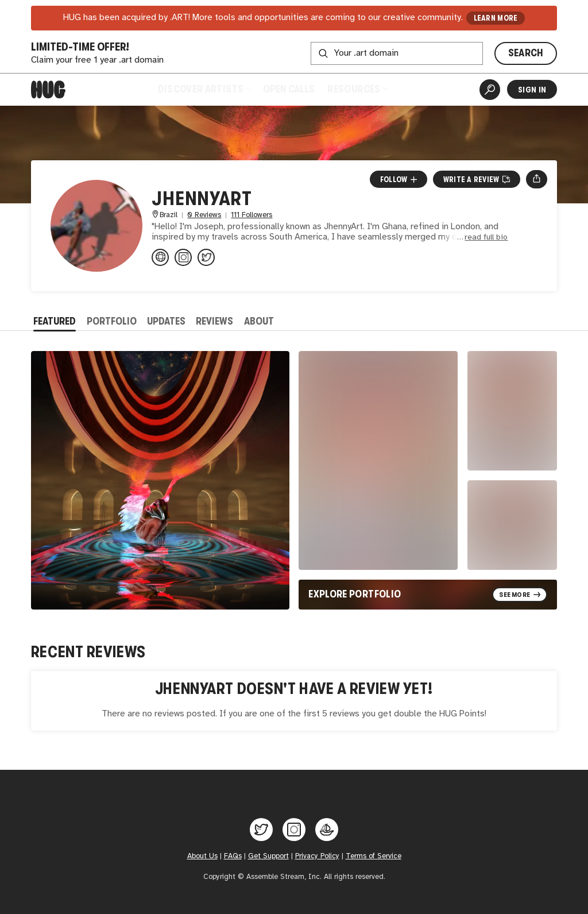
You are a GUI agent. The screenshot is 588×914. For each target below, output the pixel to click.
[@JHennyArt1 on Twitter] (206, 257)
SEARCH (526, 53)
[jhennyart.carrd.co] (160, 257)
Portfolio (112, 321)
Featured (55, 321)
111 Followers (252, 215)
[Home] (48, 90)
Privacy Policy (317, 856)
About (259, 321)
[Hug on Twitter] (261, 830)
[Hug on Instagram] (294, 830)
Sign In (532, 90)
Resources (357, 89)
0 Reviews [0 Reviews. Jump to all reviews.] (204, 215)
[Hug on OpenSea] (327, 830)
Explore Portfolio (355, 594)
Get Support (268, 856)
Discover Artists (204, 89)
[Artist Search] (490, 90)
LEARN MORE (496, 18)
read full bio (486, 238)
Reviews (214, 321)
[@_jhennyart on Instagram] (183, 257)
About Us (202, 856)
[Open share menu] (537, 179)
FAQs (233, 856)
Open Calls (289, 89)
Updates (166, 321)
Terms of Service (374, 856)
